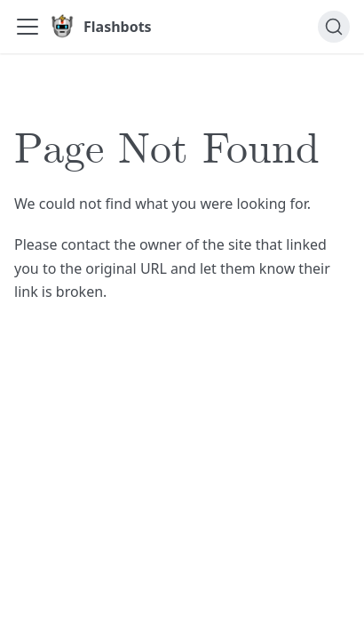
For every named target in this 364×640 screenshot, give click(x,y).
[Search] (334, 27)
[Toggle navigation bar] (28, 27)
